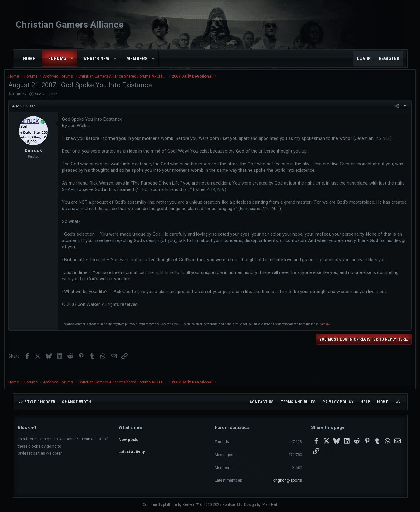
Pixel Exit (270, 505)
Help (365, 402)
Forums (57, 58)
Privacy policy (338, 402)
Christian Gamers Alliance (70, 24)
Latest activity (132, 449)
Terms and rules (298, 402)
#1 (396, 110)
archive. (336, 334)
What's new (96, 59)
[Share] (388, 110)
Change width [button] (77, 402)
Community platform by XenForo (193, 505)
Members (137, 59)
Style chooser (37, 402)
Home (29, 59)
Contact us (262, 402)
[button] (72, 59)
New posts (128, 438)
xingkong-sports (287, 480)
